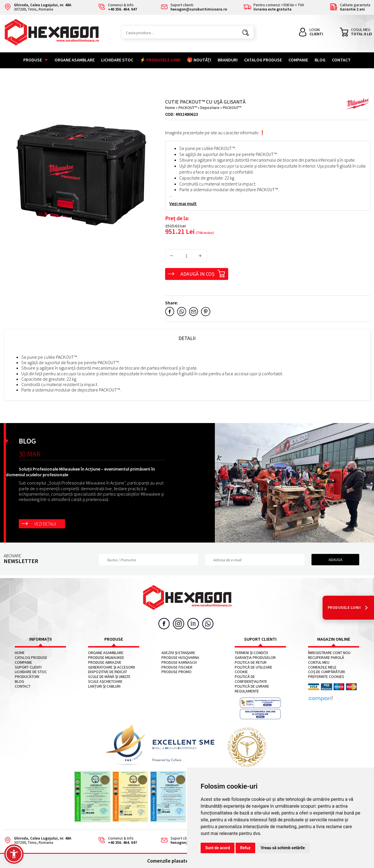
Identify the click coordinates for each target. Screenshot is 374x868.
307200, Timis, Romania (38, 7)
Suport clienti (28, 667)
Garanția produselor (255, 658)
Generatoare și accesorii (112, 667)
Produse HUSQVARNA (180, 658)
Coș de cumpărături (327, 672)
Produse (36, 60)
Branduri (228, 60)
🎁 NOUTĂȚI (199, 60)
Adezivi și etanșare (178, 653)
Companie (298, 60)
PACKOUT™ (188, 108)
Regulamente (247, 691)
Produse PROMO (176, 672)
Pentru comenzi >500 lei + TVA (274, 7)
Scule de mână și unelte (109, 677)
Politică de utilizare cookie (254, 670)
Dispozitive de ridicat (108, 672)
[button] (14, 854)
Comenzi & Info (116, 841)
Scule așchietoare (105, 682)
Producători (27, 677)
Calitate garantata (350, 7)
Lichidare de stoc (31, 672)
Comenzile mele (322, 667)
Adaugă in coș (203, 273)
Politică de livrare (252, 686)
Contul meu (319, 662)
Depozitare (210, 108)
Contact (341, 60)
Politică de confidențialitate (251, 679)
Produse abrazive (105, 662)
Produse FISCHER (177, 667)
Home (170, 108)
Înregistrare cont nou (329, 653)
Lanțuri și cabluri (104, 686)
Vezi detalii (45, 524)
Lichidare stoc (117, 60)
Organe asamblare (75, 60)
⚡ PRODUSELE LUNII (160, 60)
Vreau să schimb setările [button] (283, 848)
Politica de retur (251, 662)
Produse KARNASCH (179, 662)
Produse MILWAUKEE (106, 658)
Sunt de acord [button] (218, 848)
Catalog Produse (263, 60)
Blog (320, 60)
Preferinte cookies (326, 677)
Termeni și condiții (251, 653)
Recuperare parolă (326, 658)
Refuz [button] (245, 848)
